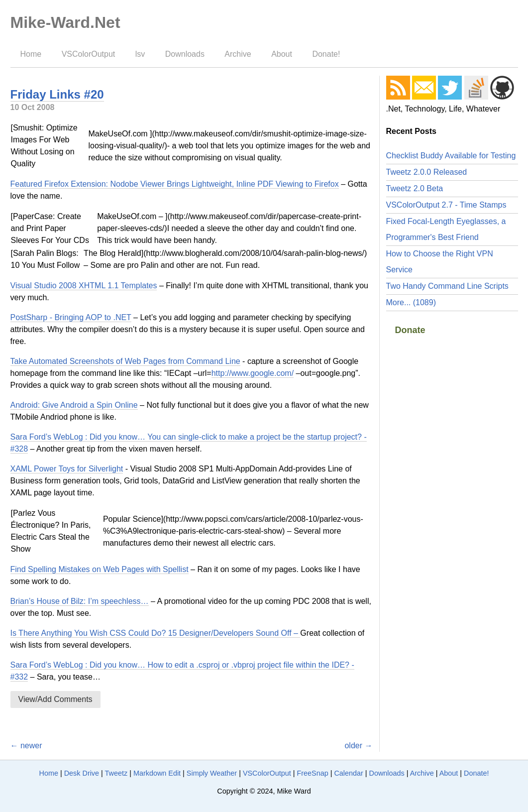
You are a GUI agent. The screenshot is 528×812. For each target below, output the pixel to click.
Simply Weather (212, 773)
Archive (238, 54)
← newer (26, 746)
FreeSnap (312, 773)
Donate (410, 330)
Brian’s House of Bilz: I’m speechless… (80, 601)
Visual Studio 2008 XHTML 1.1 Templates (84, 286)
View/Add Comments (55, 699)
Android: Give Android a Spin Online (74, 405)
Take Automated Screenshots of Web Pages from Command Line (125, 361)
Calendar (348, 773)
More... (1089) (411, 302)
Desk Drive (82, 773)
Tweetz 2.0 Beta (415, 188)
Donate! (326, 54)
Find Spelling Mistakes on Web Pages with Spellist (100, 569)
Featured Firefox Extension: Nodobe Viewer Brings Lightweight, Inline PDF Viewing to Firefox (175, 184)
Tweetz (116, 773)
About (282, 54)
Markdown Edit (157, 773)
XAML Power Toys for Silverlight (67, 469)
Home (31, 54)
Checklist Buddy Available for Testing (451, 156)
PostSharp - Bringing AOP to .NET (71, 317)
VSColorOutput (89, 54)
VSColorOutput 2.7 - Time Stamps (446, 205)
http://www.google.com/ (253, 373)
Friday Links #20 (57, 94)
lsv (140, 54)
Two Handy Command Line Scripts (447, 286)
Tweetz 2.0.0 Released (427, 172)
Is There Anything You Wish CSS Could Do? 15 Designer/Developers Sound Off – (156, 633)
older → (358, 746)
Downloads (185, 54)
